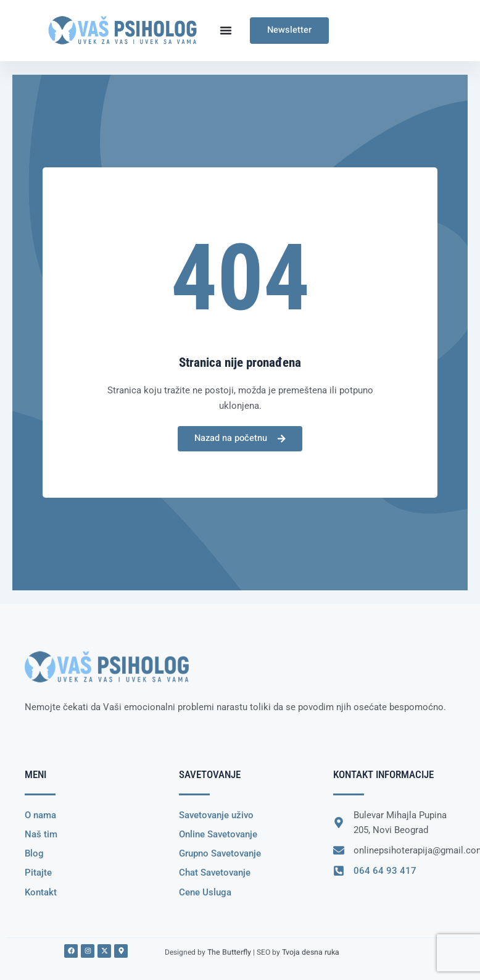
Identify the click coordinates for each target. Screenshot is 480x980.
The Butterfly (229, 952)
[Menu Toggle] (226, 30)
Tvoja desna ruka (309, 952)
